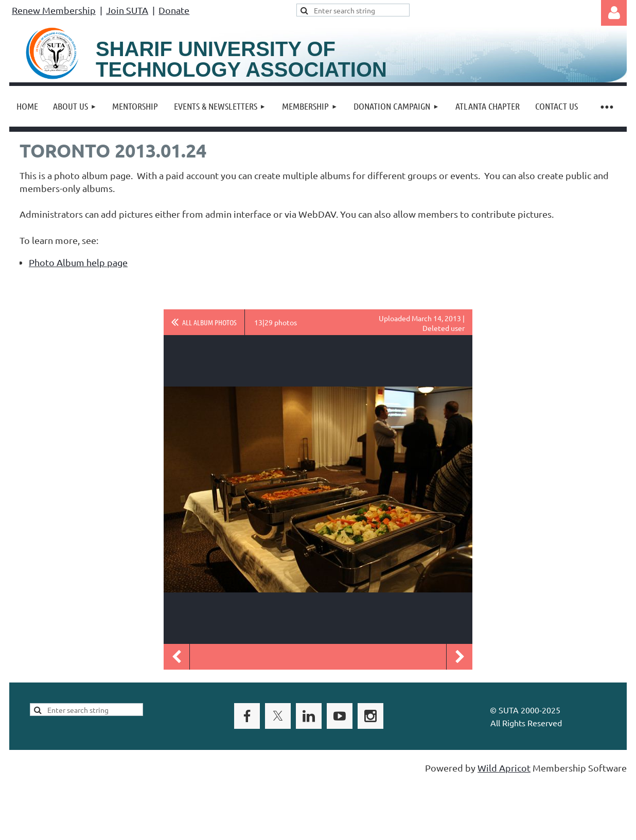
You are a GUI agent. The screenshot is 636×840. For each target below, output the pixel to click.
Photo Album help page (78, 262)
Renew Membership (54, 10)
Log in (614, 13)
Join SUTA (127, 10)
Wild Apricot (504, 768)
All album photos (209, 322)
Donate (174, 10)
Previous (176, 657)
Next (460, 657)
